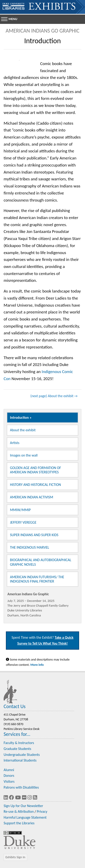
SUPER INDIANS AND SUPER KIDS (34, 535)
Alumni (9, 770)
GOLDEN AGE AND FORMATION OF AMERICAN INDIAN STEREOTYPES (35, 470)
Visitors (9, 781)
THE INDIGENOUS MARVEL (30, 547)
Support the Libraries (19, 823)
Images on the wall (24, 455)
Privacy (42, 811)
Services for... (17, 734)
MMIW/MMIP (20, 510)
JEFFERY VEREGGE (23, 522)
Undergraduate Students (22, 755)
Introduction (19, 418)
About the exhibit (23, 430)
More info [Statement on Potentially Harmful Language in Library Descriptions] (37, 665)
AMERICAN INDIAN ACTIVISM (32, 497)
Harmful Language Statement (25, 817)
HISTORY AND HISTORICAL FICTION (35, 485)
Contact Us (15, 706)
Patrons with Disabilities (21, 787)
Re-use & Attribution (19, 811)
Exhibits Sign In (15, 857)
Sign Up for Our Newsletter (23, 806)
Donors (9, 776)
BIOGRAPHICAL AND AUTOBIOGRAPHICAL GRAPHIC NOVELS (41, 562)
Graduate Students (17, 749)
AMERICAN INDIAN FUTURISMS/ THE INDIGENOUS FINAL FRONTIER (37, 579)
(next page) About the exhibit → (54, 396)
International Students (20, 760)
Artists (15, 443)
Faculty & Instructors (19, 743)
